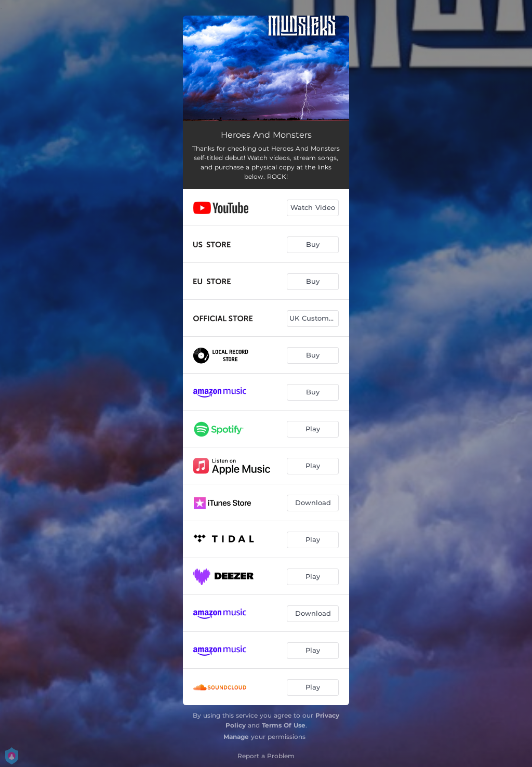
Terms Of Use (284, 725)
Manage (236, 737)
